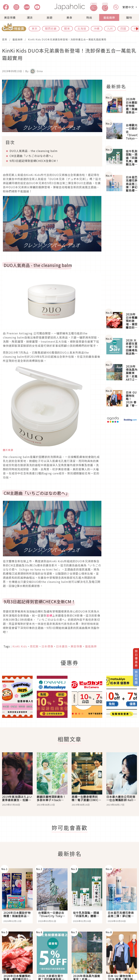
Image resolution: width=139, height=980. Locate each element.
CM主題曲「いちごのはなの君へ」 (32, 156)
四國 (123, 28)
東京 (35, 28)
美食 (69, 17)
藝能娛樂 (109, 17)
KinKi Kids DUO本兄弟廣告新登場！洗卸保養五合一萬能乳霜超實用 (67, 39)
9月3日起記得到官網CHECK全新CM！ (34, 161)
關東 (67, 28)
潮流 (30, 17)
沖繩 (97, 28)
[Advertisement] (122, 252)
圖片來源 (8, 450)
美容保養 (10, 17)
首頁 (5, 39)
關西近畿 (51, 28)
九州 (110, 28)
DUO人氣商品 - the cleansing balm (34, 151)
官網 (49, 615)
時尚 (89, 17)
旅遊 (50, 17)
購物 (129, 17)
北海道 (82, 28)
